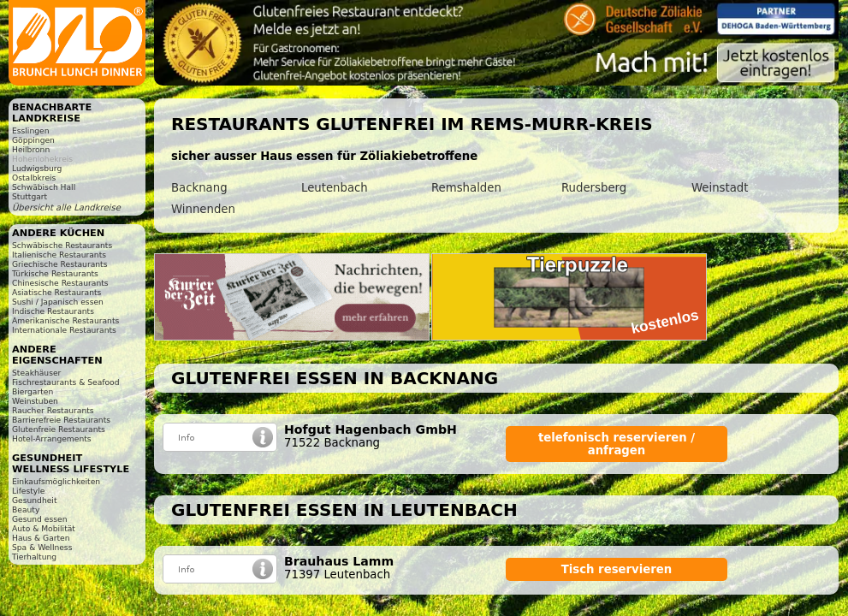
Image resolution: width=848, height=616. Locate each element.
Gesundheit (35, 500)
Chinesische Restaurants (60, 283)
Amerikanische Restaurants (65, 320)
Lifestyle (28, 491)
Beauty (26, 509)
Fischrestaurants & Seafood (66, 382)
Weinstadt (720, 188)
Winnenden (203, 209)
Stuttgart (30, 196)
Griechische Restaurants (59, 264)
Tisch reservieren (617, 569)
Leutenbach (335, 188)
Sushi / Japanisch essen (58, 302)
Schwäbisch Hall (44, 187)
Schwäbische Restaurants (62, 245)
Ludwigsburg (37, 168)
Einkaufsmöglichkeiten (56, 481)
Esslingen (30, 130)
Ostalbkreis (34, 178)
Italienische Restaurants (59, 255)
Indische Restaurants (53, 311)
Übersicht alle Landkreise (66, 207)
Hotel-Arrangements (52, 438)
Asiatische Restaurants (56, 292)
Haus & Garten (41, 538)
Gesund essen (39, 519)
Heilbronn (31, 149)
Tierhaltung (34, 557)
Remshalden (466, 188)
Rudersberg (594, 188)
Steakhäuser (36, 373)
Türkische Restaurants (55, 273)
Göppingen (33, 140)
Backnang (199, 188)
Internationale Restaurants (64, 330)
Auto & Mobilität (44, 528)
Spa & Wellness (42, 547)
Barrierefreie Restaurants (61, 420)
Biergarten (33, 391)
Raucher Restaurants (53, 410)
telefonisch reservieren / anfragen (617, 444)
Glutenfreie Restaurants (59, 429)
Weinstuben (35, 401)
